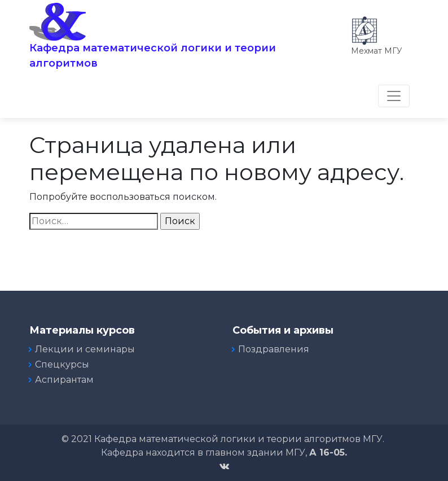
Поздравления (274, 349)
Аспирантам (64, 380)
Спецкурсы (62, 364)
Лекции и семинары (85, 349)
